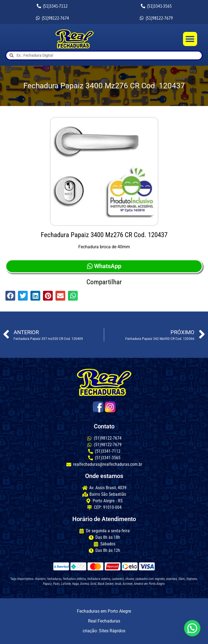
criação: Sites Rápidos (104, 631)
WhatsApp (104, 266)
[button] (190, 39)
